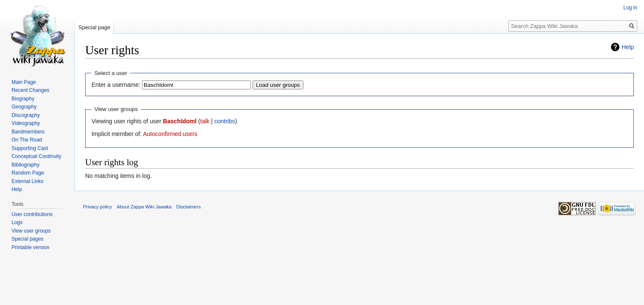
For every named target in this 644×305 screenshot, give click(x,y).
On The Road (27, 140)
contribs (225, 121)
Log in (630, 8)
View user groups (31, 231)
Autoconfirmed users (170, 134)
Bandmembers (28, 132)
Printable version (30, 247)
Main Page (24, 82)
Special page (94, 27)
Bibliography (25, 165)
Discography (26, 115)
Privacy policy (97, 207)
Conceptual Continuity (36, 156)
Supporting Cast (30, 148)
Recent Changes (30, 90)
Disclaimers (189, 207)
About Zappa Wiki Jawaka (144, 207)
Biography (23, 99)
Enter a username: (116, 85)
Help (628, 47)
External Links (27, 181)
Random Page (28, 173)
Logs (17, 222)
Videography (26, 123)
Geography (24, 107)
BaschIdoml (180, 121)
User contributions (32, 214)
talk (205, 121)
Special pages (27, 239)
